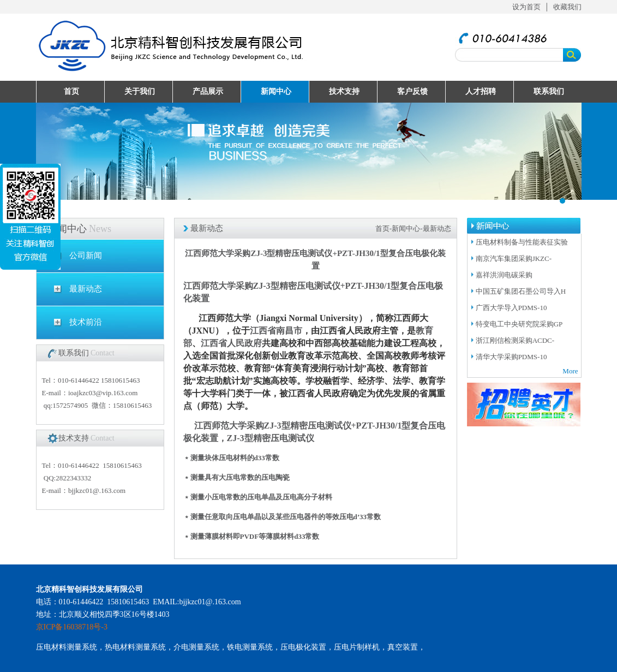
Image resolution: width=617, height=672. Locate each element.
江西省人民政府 (231, 343)
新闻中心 (276, 91)
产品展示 (208, 91)
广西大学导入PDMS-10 (511, 308)
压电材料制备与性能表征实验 (522, 242)
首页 (71, 91)
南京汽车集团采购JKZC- (514, 258)
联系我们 (549, 91)
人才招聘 (481, 91)
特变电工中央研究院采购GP (519, 324)
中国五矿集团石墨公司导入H (521, 291)
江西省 (263, 331)
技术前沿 (86, 322)
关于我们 (140, 91)
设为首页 (526, 7)
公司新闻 (86, 255)
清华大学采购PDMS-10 (511, 357)
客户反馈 (412, 91)
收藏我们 (567, 7)
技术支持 (344, 91)
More (570, 371)
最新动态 (86, 289)
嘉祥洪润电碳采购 (505, 275)
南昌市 (289, 331)
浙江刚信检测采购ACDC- (515, 340)
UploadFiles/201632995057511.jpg (309, 151)
